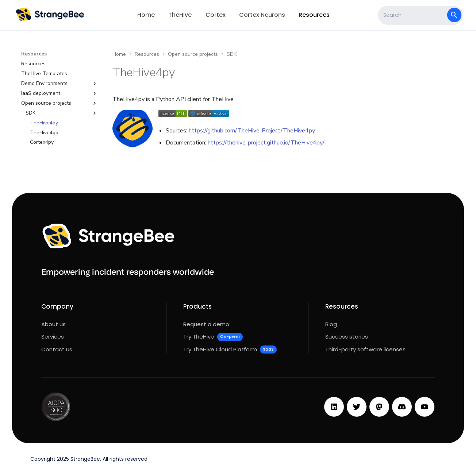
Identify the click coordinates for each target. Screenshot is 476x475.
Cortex (216, 15)
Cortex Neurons (262, 15)
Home (146, 15)
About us (53, 324)
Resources (314, 15)
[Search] (413, 15)
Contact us (57, 349)
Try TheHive (213, 337)
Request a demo (206, 324)
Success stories (347, 337)
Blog (331, 324)
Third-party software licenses (365, 349)
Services (53, 337)
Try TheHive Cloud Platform (230, 350)
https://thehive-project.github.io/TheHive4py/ (266, 143)
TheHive (180, 15)
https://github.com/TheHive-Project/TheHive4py (252, 131)
